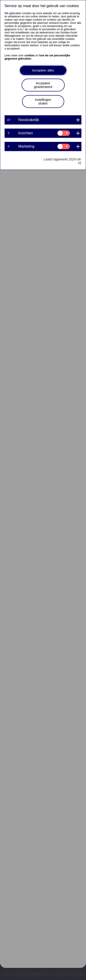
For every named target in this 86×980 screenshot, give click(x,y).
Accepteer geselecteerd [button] (43, 85)
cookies (29, 55)
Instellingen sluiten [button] (43, 102)
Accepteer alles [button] (43, 70)
